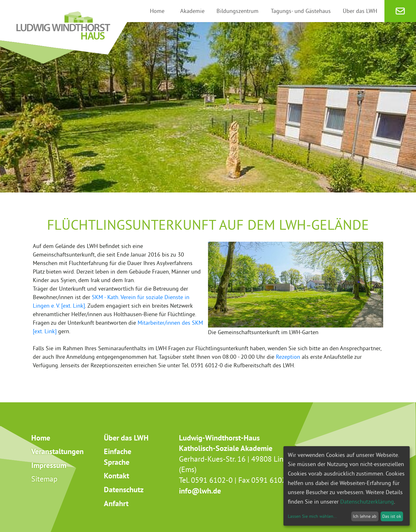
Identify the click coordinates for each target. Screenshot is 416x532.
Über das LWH (126, 438)
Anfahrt (116, 503)
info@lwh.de (200, 491)
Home (41, 438)
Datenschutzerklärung (367, 502)
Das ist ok (392, 516)
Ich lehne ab (365, 516)
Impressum (49, 465)
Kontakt (116, 476)
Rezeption (288, 357)
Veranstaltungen (57, 451)
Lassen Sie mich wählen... (312, 516)
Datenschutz (124, 490)
